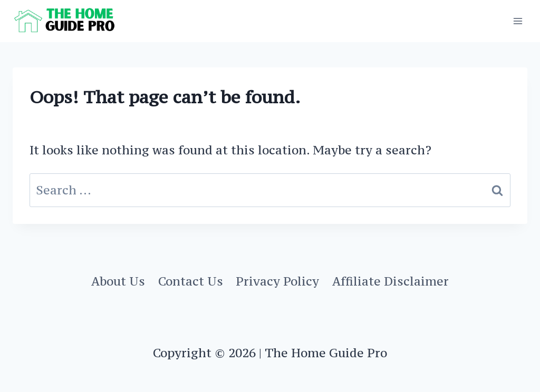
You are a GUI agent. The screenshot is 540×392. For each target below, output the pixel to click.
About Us (118, 281)
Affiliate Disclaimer (390, 281)
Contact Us (191, 281)
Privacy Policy (277, 281)
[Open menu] (518, 21)
